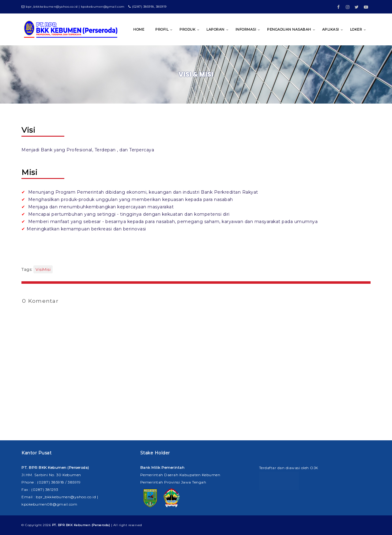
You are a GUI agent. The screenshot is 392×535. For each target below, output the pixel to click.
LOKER (356, 29)
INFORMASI (246, 29)
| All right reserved (97, 525)
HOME (139, 29)
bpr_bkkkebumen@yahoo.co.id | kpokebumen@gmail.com (73, 7)
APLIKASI (331, 29)
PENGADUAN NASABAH (289, 29)
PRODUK (187, 29)
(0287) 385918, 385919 (147, 7)
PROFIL (162, 29)
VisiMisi (43, 269)
